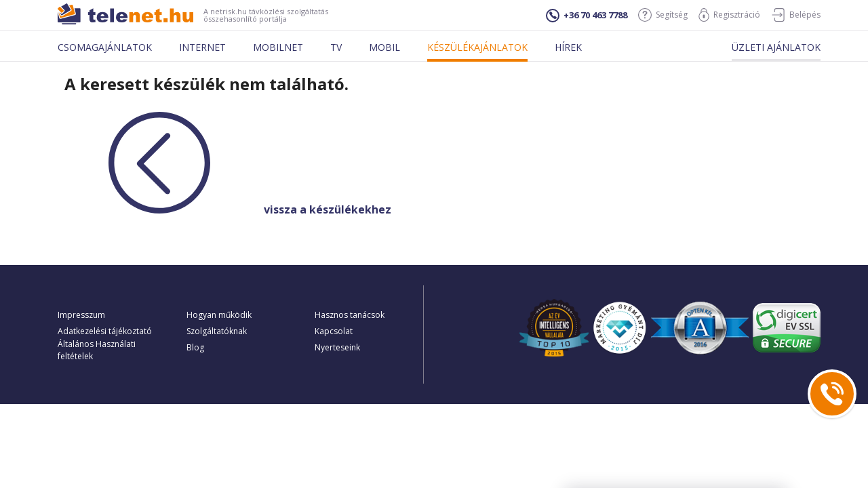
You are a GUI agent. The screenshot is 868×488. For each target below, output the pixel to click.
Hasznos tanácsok (350, 315)
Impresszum (81, 315)
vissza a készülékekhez (224, 209)
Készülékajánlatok (477, 47)
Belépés (796, 15)
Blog (195, 347)
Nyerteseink (337, 347)
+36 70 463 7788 (587, 16)
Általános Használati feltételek (97, 350)
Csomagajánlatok (105, 47)
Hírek (568, 47)
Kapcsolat (334, 331)
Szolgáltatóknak (217, 331)
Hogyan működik (219, 315)
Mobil (384, 47)
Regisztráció (729, 15)
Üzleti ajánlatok (776, 47)
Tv (336, 47)
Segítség (663, 15)
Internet (202, 47)
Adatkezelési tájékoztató (105, 331)
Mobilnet (278, 47)
